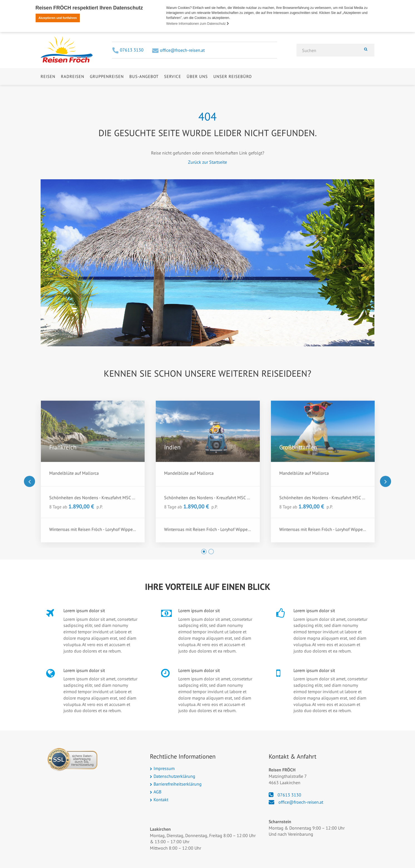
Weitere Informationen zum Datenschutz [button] (198, 24)
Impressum (164, 768)
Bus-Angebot (144, 90)
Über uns (197, 90)
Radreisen (73, 90)
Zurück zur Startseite (207, 162)
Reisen (48, 90)
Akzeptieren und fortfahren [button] (58, 18)
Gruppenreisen (107, 90)
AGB (157, 792)
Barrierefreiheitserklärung (178, 784)
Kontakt (161, 800)
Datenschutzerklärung (174, 776)
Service (173, 90)
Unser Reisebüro (233, 90)
